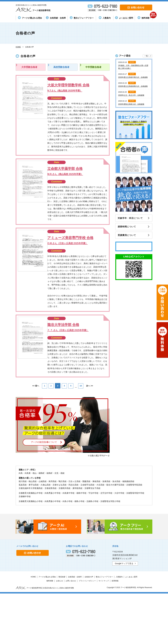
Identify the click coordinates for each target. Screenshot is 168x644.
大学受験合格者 (30, 69)
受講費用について (128, 237)
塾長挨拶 (62, 627)
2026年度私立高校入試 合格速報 (131, 104)
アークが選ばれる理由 (30, 18)
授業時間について (128, 227)
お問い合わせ (71, 631)
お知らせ (60, 631)
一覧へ (147, 56)
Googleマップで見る (124, 613)
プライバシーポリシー (87, 631)
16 (81, 436)
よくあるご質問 (124, 18)
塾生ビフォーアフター (82, 18)
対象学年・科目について (132, 218)
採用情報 (115, 631)
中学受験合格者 (94, 69)
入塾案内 (105, 18)
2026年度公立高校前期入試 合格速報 (133, 86)
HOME (33, 627)
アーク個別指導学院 (37, 10)
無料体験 (145, 17)
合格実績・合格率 (56, 18)
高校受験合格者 (62, 69)
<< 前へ (35, 436)
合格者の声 (89, 627)
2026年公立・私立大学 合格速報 (131, 95)
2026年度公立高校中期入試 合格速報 (133, 77)
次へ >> (90, 436)
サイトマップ (104, 631)
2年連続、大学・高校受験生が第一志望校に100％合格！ (133, 67)
